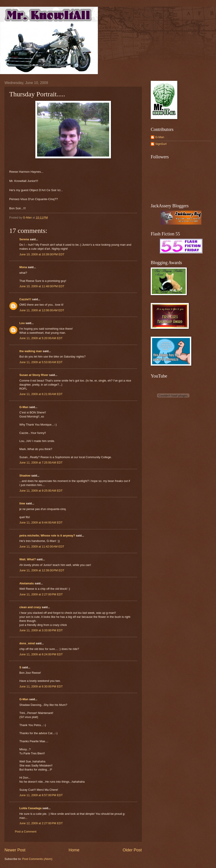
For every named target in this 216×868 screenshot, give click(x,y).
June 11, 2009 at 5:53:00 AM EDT (41, 362)
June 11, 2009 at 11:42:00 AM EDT (42, 547)
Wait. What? (28, 559)
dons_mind (27, 643)
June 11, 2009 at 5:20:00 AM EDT (41, 338)
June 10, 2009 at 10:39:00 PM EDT (42, 254)
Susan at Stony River (34, 375)
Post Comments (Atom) (37, 859)
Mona (23, 267)
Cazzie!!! (25, 299)
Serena (24, 239)
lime (22, 503)
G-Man (24, 407)
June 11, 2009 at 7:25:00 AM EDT (41, 463)
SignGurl (161, 144)
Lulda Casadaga (30, 808)
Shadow (25, 476)
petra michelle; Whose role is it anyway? (47, 536)
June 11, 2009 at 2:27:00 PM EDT (41, 594)
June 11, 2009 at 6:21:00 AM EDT (41, 394)
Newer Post (15, 850)
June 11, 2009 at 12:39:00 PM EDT (42, 570)
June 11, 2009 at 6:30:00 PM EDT (41, 686)
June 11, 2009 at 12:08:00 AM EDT (42, 310)
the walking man (31, 351)
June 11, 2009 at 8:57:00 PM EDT (41, 795)
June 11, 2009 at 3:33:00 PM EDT (41, 630)
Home (74, 850)
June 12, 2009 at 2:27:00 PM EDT (41, 823)
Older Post (132, 850)
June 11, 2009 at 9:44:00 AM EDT (41, 522)
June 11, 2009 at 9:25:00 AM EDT (41, 491)
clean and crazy (30, 607)
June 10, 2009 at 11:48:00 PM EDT (42, 286)
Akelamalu (27, 583)
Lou (22, 323)
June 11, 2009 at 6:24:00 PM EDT (41, 654)
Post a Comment (26, 832)
